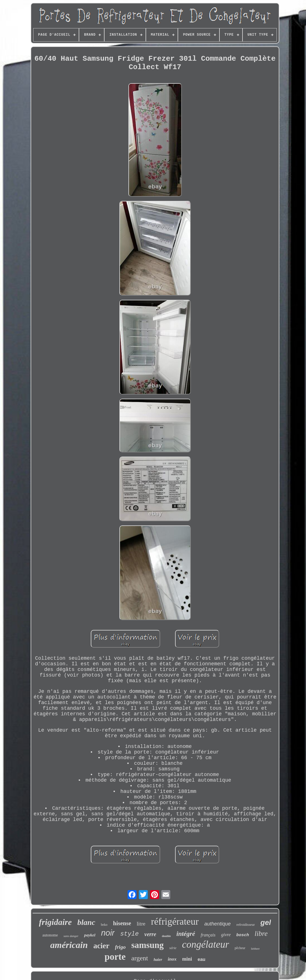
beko (104, 925)
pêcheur (240, 948)
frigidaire (55, 922)
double (166, 936)
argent (140, 958)
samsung (147, 945)
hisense (122, 923)
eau (201, 959)
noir (108, 933)
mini (187, 959)
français (208, 935)
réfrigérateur (175, 921)
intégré (186, 934)
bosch (243, 935)
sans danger (71, 936)
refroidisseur (246, 925)
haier (158, 960)
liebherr (255, 949)
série (173, 948)
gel (266, 922)
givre (226, 935)
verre (150, 934)
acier (101, 946)
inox (172, 959)
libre (261, 934)
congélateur (206, 944)
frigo (120, 947)
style (130, 934)
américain (69, 945)
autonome (50, 935)
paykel (90, 935)
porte (115, 957)
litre (141, 924)
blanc (86, 922)
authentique (217, 924)
